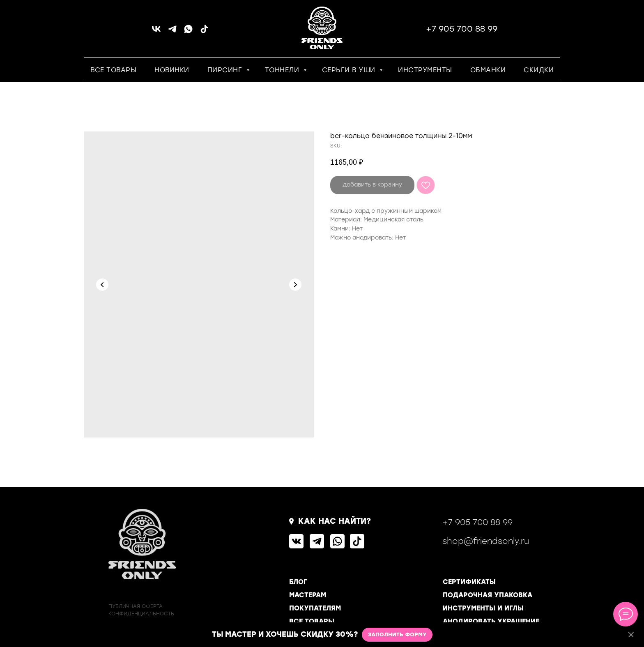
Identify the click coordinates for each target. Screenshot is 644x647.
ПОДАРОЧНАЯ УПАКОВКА (488, 595)
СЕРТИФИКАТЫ (469, 582)
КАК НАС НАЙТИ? (335, 521)
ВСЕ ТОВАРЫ (113, 70)
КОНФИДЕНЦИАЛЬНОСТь (141, 614)
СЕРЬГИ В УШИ (350, 70)
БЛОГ (298, 582)
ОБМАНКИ (488, 70)
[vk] (156, 32)
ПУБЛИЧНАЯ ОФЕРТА (136, 606)
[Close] (631, 635)
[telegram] (172, 32)
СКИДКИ (539, 70)
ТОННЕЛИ (283, 70)
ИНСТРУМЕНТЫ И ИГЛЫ (483, 608)
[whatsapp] (188, 32)
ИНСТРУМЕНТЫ (425, 70)
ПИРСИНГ (226, 70)
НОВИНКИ (172, 70)
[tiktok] (204, 32)
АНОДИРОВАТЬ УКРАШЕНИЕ (491, 621)
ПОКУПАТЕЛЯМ (315, 608)
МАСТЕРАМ (308, 595)
